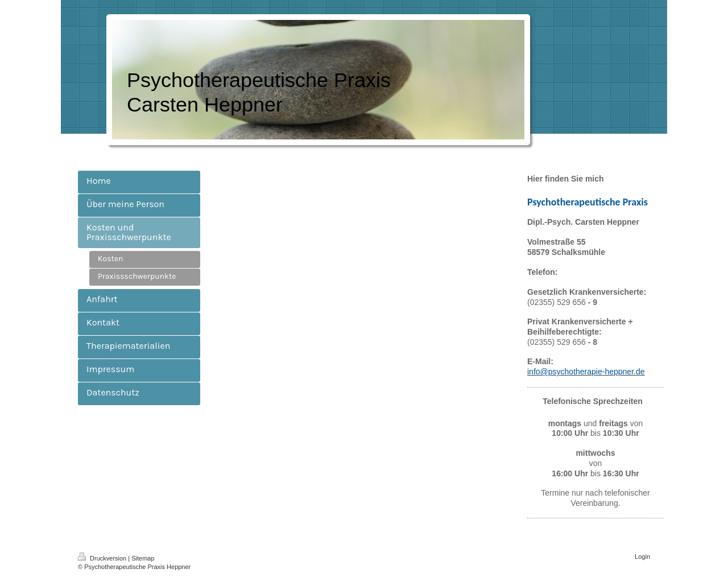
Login (642, 557)
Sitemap (143, 558)
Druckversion (103, 558)
